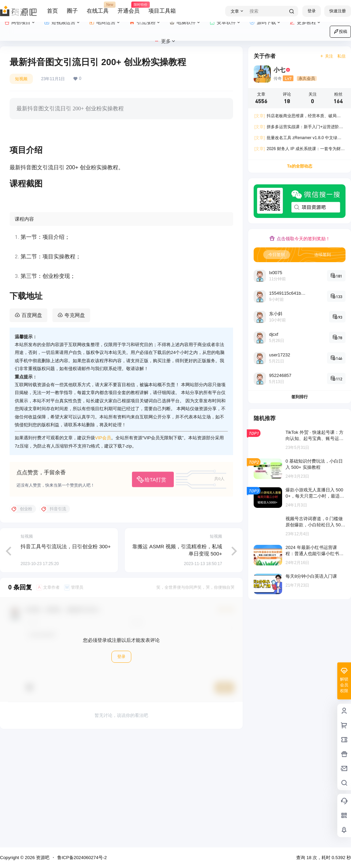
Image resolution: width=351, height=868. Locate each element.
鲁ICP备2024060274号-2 (82, 858)
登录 (312, 11)
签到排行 (300, 397)
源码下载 (265, 22)
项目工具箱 (162, 11)
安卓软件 (225, 22)
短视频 (21, 79)
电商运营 (105, 22)
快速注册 (338, 11)
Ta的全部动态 (299, 166)
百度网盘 (32, 423)
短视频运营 (63, 22)
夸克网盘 (75, 423)
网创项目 (20, 22)
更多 (165, 41)
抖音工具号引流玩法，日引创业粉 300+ (66, 654)
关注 (326, 56)
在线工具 (98, 8)
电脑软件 (185, 22)
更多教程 (306, 22)
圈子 (72, 11)
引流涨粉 (145, 22)
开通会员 (129, 8)
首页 (52, 11)
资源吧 (42, 858)
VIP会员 (103, 546)
